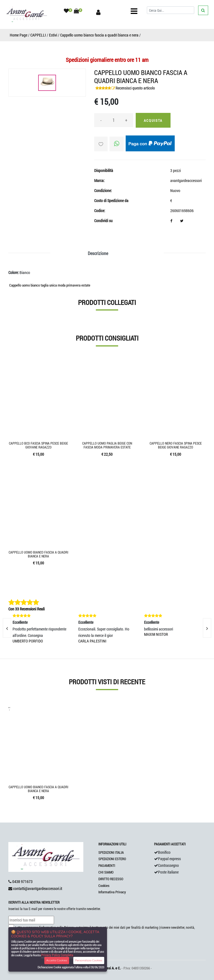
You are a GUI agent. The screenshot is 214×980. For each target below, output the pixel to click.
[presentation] (207, 628)
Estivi (53, 35)
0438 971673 (22, 881)
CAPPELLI (38, 35)
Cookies (104, 886)
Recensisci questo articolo (135, 88)
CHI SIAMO (106, 872)
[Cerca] (171, 10)
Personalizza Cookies (89, 960)
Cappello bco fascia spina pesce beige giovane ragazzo (38, 445)
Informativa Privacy (112, 892)
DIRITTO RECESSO (111, 879)
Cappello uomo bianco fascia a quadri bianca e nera (99, 35)
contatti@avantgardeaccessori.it (38, 888)
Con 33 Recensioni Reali (26, 609)
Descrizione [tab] (98, 253)
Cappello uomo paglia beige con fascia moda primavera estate (107, 445)
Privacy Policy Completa (57, 955)
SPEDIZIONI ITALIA (111, 852)
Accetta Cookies (57, 960)
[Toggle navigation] (134, 11)
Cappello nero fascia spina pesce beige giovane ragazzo (176, 445)
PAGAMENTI (107, 865)
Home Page (19, 35)
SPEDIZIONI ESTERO (112, 859)
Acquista (153, 120)
